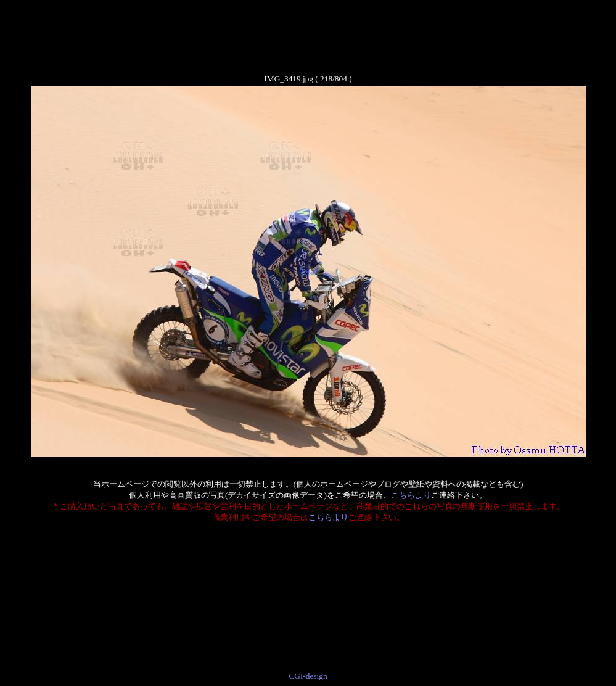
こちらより (411, 495)
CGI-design (308, 676)
